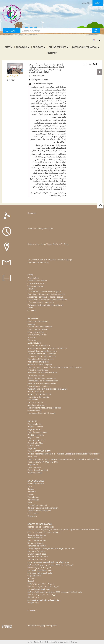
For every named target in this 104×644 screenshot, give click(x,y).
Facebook (32, 213)
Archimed (42, 642)
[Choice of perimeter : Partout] (12, 31)
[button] (15, 68)
